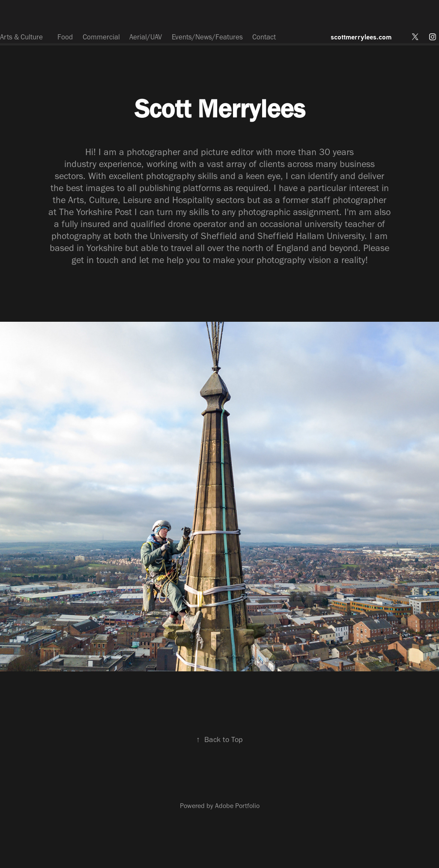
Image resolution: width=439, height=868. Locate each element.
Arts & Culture (21, 37)
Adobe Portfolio (237, 806)
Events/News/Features (207, 37)
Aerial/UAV (146, 37)
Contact (264, 37)
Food (65, 37)
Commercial (101, 37)
